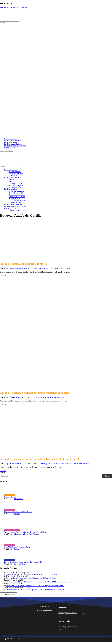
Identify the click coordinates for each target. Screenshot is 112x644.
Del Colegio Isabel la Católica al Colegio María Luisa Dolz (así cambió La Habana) (35, 590)
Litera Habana (13, 176)
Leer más (3, 276)
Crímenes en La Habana (17, 197)
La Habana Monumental (13, 141)
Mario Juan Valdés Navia (19, 268)
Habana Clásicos (14, 199)
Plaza (31, 534)
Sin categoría (19, 499)
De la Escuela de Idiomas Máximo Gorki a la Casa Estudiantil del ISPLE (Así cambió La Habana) (40, 582)
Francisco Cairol (10, 497)
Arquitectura (13, 179)
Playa (26, 534)
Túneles (36, 534)
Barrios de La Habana (16, 185)
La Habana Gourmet (16, 203)
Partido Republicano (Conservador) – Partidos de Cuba (23, 562)
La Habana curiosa (11, 142)
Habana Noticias (10, 147)
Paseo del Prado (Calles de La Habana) (13, 7)
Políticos (17, 514)
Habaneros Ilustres (15, 172)
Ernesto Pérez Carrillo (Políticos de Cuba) (19, 512)
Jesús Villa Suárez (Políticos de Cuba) (17, 547)
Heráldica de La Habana (17, 195)
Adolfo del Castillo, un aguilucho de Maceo (23, 264)
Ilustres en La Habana (16, 174)
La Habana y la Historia (17, 183)
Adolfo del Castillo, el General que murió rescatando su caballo (34, 393)
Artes (10, 181)
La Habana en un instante (13, 144)
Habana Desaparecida (16, 193)
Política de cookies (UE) (17, 210)
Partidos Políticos (20, 564)
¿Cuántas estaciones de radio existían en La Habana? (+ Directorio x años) (32, 574)
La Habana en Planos (16, 187)
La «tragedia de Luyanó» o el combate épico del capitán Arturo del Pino (31, 578)
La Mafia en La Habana (17, 201)
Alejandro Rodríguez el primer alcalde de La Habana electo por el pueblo (40, 459)
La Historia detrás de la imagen (15, 146)
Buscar (3, 473)
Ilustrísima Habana (11, 139)
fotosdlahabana (15, 397)
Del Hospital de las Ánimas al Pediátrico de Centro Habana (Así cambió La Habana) (35, 586)
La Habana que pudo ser (17, 191)
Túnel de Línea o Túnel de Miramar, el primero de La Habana (25, 532)
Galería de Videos (9, 595)
